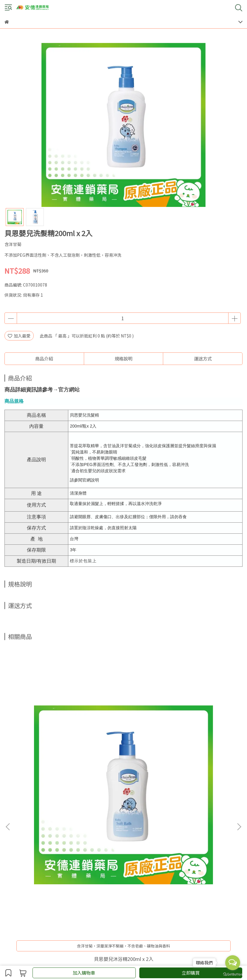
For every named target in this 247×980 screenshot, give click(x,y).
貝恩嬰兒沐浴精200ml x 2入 (48, 758)
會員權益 (72, 826)
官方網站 (69, 390)
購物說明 (33, 826)
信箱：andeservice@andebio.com (38, 869)
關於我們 (13, 826)
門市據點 (92, 826)
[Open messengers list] (233, 963)
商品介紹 (44, 359)
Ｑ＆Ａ (109, 826)
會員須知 (52, 826)
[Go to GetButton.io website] (233, 974)
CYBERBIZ (133, 957)
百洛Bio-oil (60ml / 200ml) (123, 758)
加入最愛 (19, 336)
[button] (239, 726)
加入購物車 (84, 973)
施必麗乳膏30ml (199, 757)
